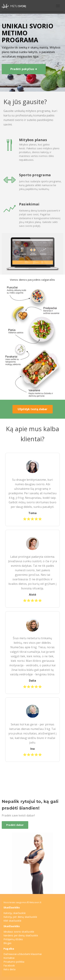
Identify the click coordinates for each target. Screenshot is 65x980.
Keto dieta (9, 969)
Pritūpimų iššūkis (13, 939)
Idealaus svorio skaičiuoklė (19, 932)
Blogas (7, 943)
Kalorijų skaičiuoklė (15, 913)
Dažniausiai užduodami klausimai (23, 954)
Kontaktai (9, 958)
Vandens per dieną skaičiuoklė (21, 935)
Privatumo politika (14, 962)
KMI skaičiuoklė (12, 921)
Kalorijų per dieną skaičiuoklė (20, 917)
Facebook (9, 965)
